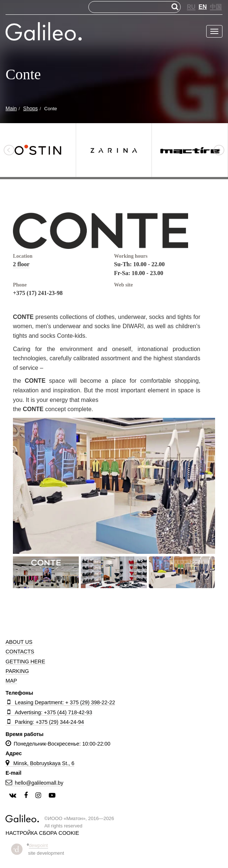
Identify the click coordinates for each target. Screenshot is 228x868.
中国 (216, 7)
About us (19, 642)
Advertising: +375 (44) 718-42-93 (49, 712)
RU (191, 7)
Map (11, 681)
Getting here (25, 662)
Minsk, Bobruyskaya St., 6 (40, 763)
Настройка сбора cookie (42, 833)
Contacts (20, 652)
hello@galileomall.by (34, 783)
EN (203, 7)
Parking (17, 671)
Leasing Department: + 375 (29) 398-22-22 (60, 702)
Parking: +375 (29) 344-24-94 (45, 722)
